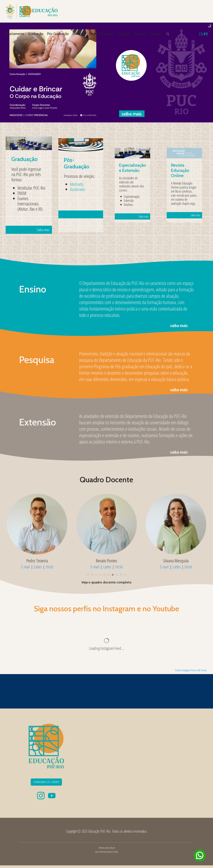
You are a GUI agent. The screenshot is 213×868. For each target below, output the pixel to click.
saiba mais (179, 325)
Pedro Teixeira (40, 561)
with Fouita (202, 670)
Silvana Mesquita (179, 561)
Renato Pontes (110, 561)
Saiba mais (33, 199)
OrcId (53, 567)
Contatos (156, 34)
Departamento (14, 34)
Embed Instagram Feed (185, 670)
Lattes (41, 567)
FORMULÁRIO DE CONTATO (46, 782)
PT (206, 34)
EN (201, 34)
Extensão (79, 34)
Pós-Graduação (58, 34)
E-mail (29, 567)
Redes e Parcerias (101, 34)
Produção (124, 34)
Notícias (140, 34)
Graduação (36, 34)
